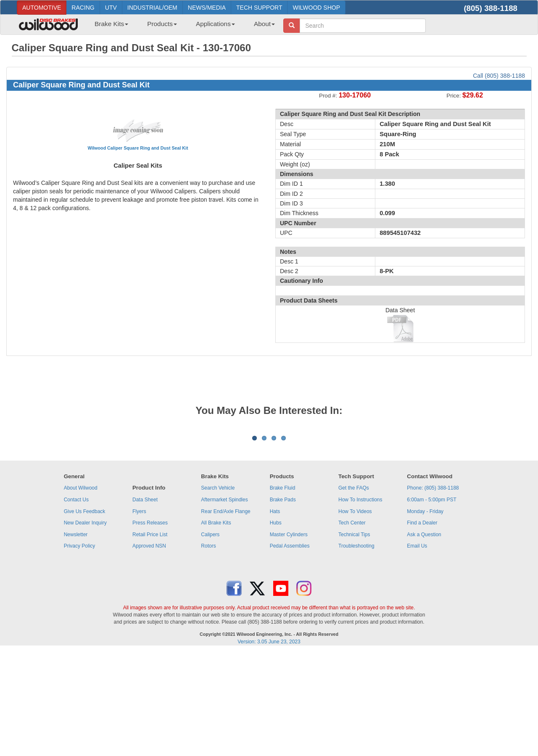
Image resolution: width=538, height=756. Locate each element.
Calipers (210, 639)
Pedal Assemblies (290, 650)
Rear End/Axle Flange (225, 616)
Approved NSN (149, 650)
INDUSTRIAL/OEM (152, 8)
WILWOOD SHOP (316, 8)
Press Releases (150, 627)
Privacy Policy (80, 650)
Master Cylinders (289, 639)
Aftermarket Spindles (224, 604)
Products (162, 24)
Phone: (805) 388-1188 (433, 592)
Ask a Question (424, 639)
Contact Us (76, 604)
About (264, 24)
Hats (275, 616)
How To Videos (355, 616)
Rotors (208, 650)
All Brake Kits (216, 627)
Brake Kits (111, 24)
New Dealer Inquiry (85, 627)
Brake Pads (283, 604)
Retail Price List (150, 639)
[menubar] (182, 26)
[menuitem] (108, 26)
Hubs (276, 627)
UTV (111, 8)
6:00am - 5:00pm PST (431, 604)
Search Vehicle (218, 592)
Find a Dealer (422, 627)
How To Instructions (360, 604)
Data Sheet (145, 604)
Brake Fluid (283, 592)
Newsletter (76, 639)
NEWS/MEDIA (207, 8)
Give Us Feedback (85, 616)
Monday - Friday (425, 616)
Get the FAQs (354, 592)
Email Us (417, 650)
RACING (83, 8)
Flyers (139, 616)
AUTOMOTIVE (42, 8)
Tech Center (352, 627)
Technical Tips (354, 639)
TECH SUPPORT (259, 8)
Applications (215, 24)
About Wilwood (81, 592)
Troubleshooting (356, 650)
